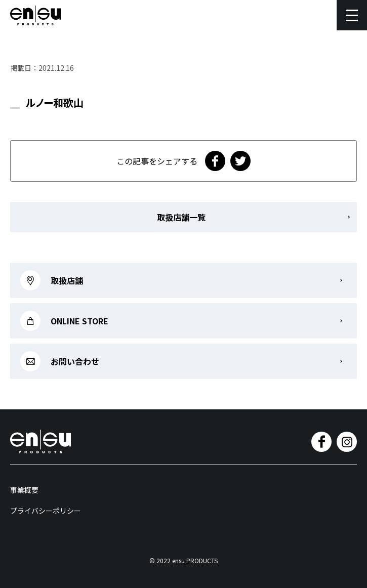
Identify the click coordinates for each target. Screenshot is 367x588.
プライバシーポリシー (46, 511)
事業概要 (24, 490)
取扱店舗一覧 (181, 217)
